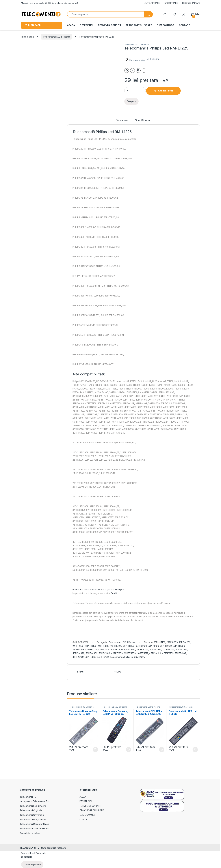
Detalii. (114, 593)
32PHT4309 (142, 650)
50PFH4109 (91, 657)
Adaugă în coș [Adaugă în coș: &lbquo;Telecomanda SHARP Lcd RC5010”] (195, 750)
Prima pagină (27, 37)
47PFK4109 (168, 653)
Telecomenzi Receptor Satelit (35, 824)
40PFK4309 (92, 653)
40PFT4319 (143, 653)
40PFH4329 (181, 650)
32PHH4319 (78, 650)
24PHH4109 (91, 646)
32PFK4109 (141, 646)
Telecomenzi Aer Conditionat (34, 829)
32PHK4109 (104, 650)
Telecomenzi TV (28, 797)
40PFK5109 (104, 653)
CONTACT (184, 25)
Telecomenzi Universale (32, 815)
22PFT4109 (78, 646)
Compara (154, 59)
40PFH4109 (155, 650)
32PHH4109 (166, 646)
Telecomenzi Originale (31, 810)
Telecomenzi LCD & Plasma (57, 37)
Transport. (120, 590)
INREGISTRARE (171, 3)
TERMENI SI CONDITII (109, 25)
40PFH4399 (79, 653)
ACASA (71, 25)
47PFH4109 (155, 653)
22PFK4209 (185, 642)
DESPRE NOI (86, 25)
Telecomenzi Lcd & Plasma (33, 806)
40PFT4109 (117, 653)
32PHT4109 (129, 650)
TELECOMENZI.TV (30, 848)
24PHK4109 (103, 646)
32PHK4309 (117, 650)
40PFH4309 (168, 650)
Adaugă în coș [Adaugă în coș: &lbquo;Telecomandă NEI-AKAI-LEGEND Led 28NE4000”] (162, 750)
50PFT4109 (103, 657)
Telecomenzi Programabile (33, 820)
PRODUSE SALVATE (191, 3)
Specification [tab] (143, 120)
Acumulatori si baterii (30, 833)
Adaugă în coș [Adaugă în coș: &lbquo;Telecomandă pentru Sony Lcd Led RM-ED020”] (95, 750)
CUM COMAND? (165, 25)
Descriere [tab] (122, 120)
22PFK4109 (172, 642)
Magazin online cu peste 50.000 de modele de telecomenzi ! (49, 3)
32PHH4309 (179, 646)
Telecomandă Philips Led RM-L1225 (127, 657)
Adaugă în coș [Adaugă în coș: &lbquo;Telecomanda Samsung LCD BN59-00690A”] (129, 750)
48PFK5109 (78, 657)
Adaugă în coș (166, 91)
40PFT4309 (130, 653)
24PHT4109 (116, 646)
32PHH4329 (91, 650)
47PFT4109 (180, 653)
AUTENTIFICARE (152, 3)
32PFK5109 (153, 646)
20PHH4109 (160, 642)
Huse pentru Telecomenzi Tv (34, 801)
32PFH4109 (129, 646)
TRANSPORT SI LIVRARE (139, 25)
